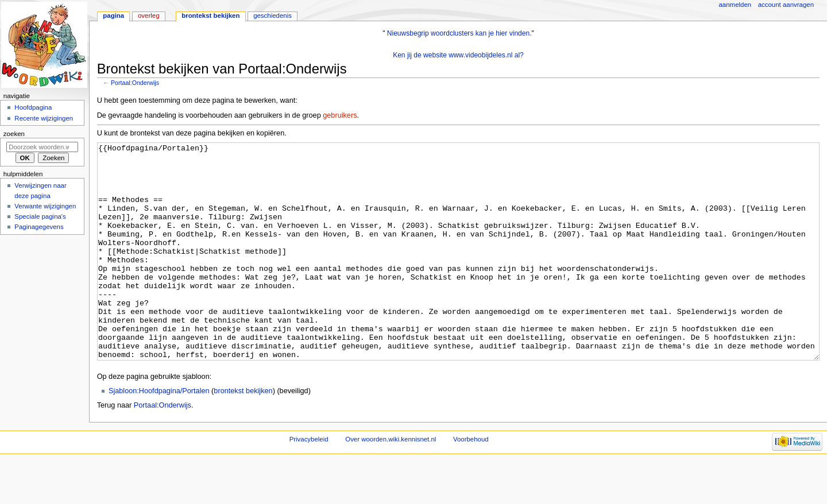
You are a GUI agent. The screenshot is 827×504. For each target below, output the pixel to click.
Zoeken (14, 134)
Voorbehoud (471, 482)
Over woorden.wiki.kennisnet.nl (391, 482)
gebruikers (340, 115)
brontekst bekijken (243, 434)
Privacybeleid (309, 482)
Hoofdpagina (33, 107)
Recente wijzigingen (44, 118)
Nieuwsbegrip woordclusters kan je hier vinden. (459, 33)
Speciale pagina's (40, 216)
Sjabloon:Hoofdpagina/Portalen (159, 434)
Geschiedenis (273, 15)
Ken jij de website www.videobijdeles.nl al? (458, 55)
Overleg (149, 15)
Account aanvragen (786, 5)
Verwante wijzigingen (45, 206)
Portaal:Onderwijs (135, 83)
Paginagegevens (39, 227)
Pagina (113, 15)
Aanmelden (735, 5)
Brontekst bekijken (210, 15)
